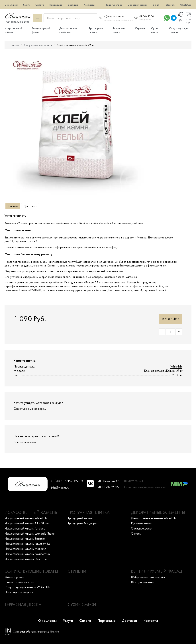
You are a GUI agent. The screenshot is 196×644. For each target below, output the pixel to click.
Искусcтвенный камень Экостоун (26, 559)
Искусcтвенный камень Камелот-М (27, 544)
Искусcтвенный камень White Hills (26, 518)
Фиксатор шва (14, 577)
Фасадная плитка (143, 582)
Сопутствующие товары (38, 45)
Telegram (170, 5)
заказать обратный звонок (118, 20)
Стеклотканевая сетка (19, 582)
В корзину (171, 319)
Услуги (26, 5)
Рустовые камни (141, 523)
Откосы (136, 533)
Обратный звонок (137, 5)
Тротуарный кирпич (80, 518)
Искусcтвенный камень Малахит (25, 549)
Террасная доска (119, 30)
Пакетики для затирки (19, 592)
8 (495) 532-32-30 (114, 16)
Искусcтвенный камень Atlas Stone (26, 523)
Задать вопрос (114, 5)
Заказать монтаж (25, 442)
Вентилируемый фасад (157, 571)
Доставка (73, 5)
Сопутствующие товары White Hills (27, 587)
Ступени (140, 28)
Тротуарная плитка (96, 30)
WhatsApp (186, 5)
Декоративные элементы (68, 30)
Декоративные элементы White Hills (154, 518)
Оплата (40, 5)
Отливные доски (142, 528)
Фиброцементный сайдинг (148, 577)
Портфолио (56, 5)
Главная (15, 45)
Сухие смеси (155, 30)
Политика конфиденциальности (145, 487)
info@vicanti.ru (60, 488)
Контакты (89, 5)
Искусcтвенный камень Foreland (25, 528)
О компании (11, 5)
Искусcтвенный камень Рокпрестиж (27, 554)
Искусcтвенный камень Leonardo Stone (29, 533)
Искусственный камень (31, 512)
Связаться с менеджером (30, 409)
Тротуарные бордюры (82, 523)
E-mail (156, 5)
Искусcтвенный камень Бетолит (25, 539)
